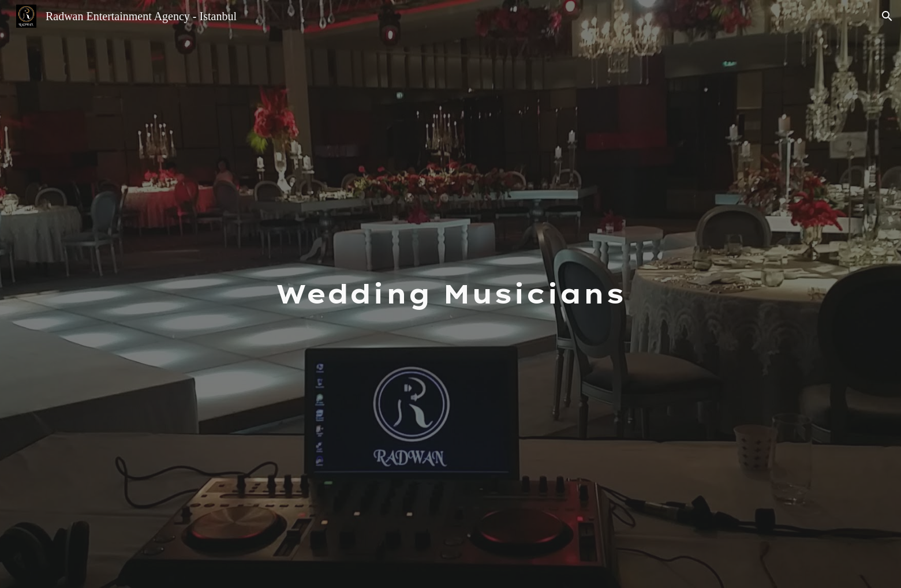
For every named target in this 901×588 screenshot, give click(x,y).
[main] (451, 294)
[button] (887, 16)
